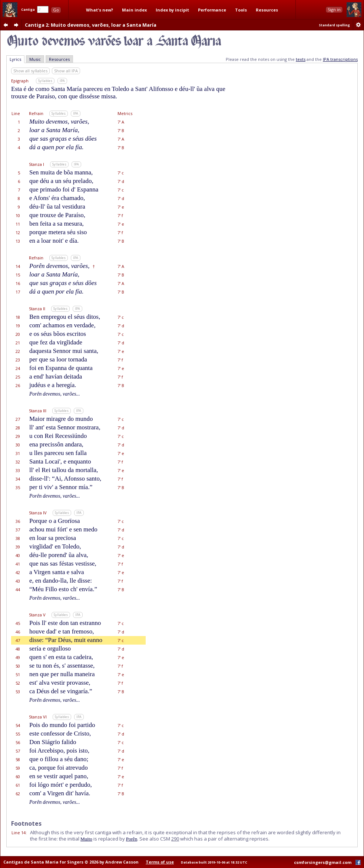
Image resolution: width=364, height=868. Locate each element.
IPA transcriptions (340, 59)
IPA (62, 81)
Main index (134, 10)
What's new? (100, 10)
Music (35, 59)
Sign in (334, 9)
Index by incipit (172, 10)
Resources (267, 10)
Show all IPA (66, 71)
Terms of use (160, 862)
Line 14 (19, 833)
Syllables (45, 81)
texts (301, 59)
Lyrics (15, 59)
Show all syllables (30, 71)
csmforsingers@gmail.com (323, 862)
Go (56, 10)
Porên (132, 839)
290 (175, 839)
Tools (241, 10)
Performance (212, 10)
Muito (86, 839)
